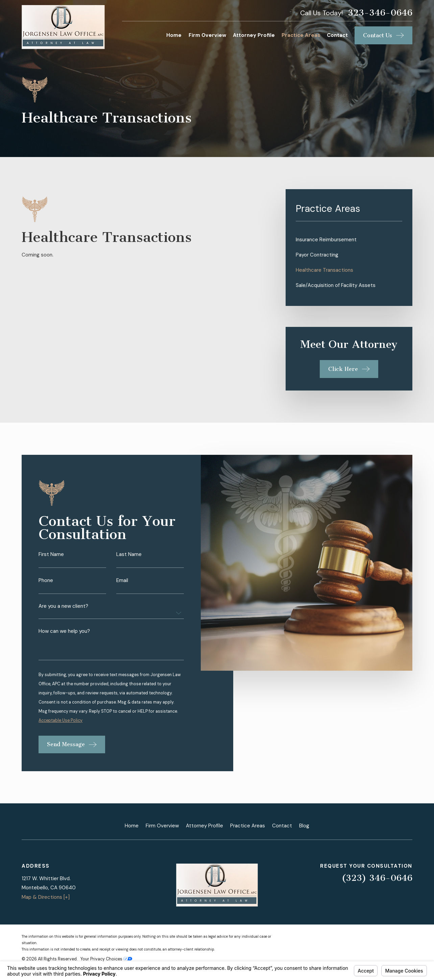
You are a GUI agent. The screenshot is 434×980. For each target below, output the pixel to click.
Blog (304, 826)
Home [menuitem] (174, 35)
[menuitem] (349, 240)
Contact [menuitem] (337, 35)
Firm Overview (162, 826)
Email (122, 586)
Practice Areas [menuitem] (301, 35)
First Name (51, 560)
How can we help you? (64, 637)
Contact (282, 826)
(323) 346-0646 (377, 878)
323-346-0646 (380, 13)
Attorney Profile (204, 826)
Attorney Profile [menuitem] (254, 35)
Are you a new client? (63, 612)
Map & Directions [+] (46, 897)
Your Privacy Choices (106, 959)
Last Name (129, 560)
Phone (46, 586)
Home (132, 826)
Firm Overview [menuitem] (207, 35)
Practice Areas (248, 826)
